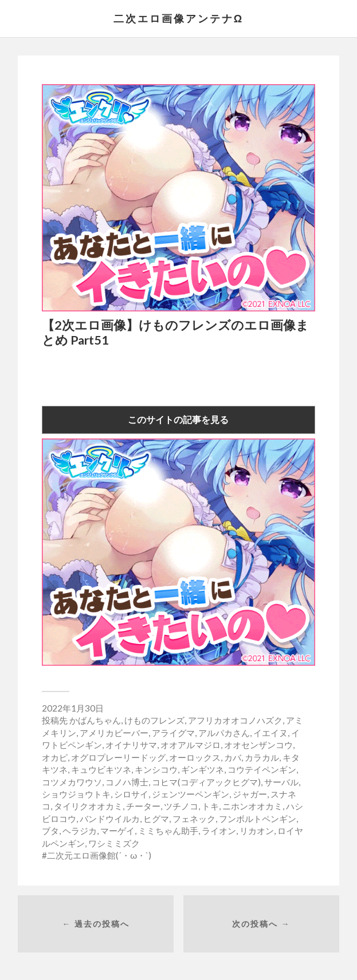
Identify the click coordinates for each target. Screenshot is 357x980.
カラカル (262, 757)
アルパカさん (224, 733)
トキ (210, 806)
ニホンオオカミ (252, 806)
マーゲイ (117, 831)
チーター (143, 806)
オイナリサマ (131, 745)
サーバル (281, 782)
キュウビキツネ (101, 769)
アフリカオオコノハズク (235, 720)
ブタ (50, 831)
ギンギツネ (203, 769)
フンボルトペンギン (258, 819)
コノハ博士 (127, 782)
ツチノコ (181, 806)
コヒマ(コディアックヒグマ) (206, 782)
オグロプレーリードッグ (118, 757)
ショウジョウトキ (76, 794)
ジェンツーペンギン (191, 794)
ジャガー (250, 794)
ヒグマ (156, 819)
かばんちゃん (95, 720)
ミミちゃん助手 (168, 831)
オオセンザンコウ (258, 745)
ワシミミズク (114, 843)
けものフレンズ (154, 720)
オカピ (55, 757)
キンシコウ (156, 769)
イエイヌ (270, 733)
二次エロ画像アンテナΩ (178, 18)
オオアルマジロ (191, 745)
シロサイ (131, 794)
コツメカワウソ (72, 782)
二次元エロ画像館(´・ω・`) (99, 855)
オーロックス (195, 757)
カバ (233, 757)
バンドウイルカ (110, 819)
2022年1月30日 (73, 708)
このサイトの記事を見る (178, 419)
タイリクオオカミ (88, 806)
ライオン (219, 831)
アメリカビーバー (114, 733)
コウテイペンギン (262, 769)
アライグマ (173, 733)
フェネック (194, 819)
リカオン (257, 831)
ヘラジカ (80, 831)
